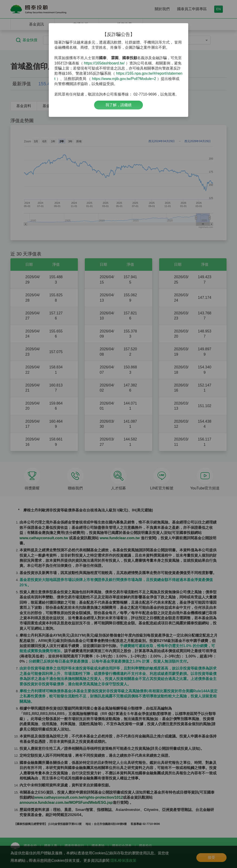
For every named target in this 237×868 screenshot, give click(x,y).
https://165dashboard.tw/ (104, 63)
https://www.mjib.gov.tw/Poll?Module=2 (124, 79)
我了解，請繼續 (118, 105)
